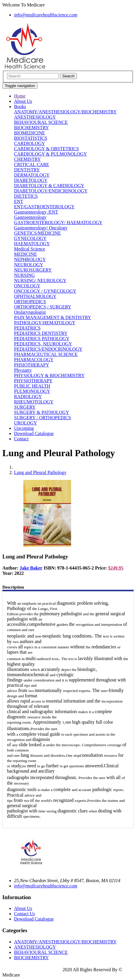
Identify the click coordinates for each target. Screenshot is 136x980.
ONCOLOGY (27, 286)
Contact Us (25, 914)
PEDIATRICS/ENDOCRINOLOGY (48, 349)
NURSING (24, 275)
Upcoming (24, 428)
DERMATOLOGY (32, 175)
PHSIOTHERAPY (32, 365)
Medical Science (30, 249)
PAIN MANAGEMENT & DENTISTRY (53, 317)
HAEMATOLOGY (32, 244)
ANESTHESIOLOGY (35, 117)
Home (20, 96)
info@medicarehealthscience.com (46, 886)
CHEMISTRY (27, 159)
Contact (21, 439)
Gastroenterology (30, 217)
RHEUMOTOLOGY (34, 402)
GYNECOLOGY (30, 238)
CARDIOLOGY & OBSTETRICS (47, 149)
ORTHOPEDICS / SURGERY (43, 307)
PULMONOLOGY (32, 391)
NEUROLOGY (29, 265)
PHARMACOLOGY (34, 360)
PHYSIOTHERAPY (33, 381)
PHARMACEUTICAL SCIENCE (46, 354)
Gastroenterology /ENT (36, 212)
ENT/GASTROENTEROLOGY (44, 207)
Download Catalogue (34, 433)
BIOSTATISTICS (31, 138)
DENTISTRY (27, 170)
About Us (23, 101)
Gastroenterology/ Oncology (41, 228)
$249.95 (116, 568)
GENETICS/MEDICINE (37, 233)
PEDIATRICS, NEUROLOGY (43, 344)
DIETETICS (26, 196)
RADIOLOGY (28, 397)
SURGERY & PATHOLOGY (42, 412)
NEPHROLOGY (30, 259)
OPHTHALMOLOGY (35, 296)
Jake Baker (31, 568)
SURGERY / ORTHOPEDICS (43, 418)
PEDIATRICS (27, 328)
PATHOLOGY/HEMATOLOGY (45, 323)
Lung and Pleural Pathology (40, 472)
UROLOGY (25, 423)
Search (68, 76)
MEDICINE (25, 254)
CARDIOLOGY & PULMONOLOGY (50, 154)
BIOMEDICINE (30, 133)
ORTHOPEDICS (30, 302)
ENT (19, 201)
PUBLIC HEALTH (32, 386)
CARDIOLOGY (30, 143)
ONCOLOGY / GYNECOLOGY (45, 291)
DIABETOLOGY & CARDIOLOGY (49, 186)
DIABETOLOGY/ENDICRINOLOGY (51, 191)
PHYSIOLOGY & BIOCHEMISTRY (49, 375)
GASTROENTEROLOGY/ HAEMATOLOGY (58, 223)
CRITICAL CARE (32, 165)
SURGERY (25, 407)
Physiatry (23, 370)
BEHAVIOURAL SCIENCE (41, 122)
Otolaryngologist (30, 312)
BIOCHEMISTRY (31, 128)
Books (20, 106)
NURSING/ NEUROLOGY (40, 281)
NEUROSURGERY (33, 270)
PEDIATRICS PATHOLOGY (42, 339)
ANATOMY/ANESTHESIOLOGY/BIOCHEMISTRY (65, 112)
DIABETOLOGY (31, 180)
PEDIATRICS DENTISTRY (41, 333)
